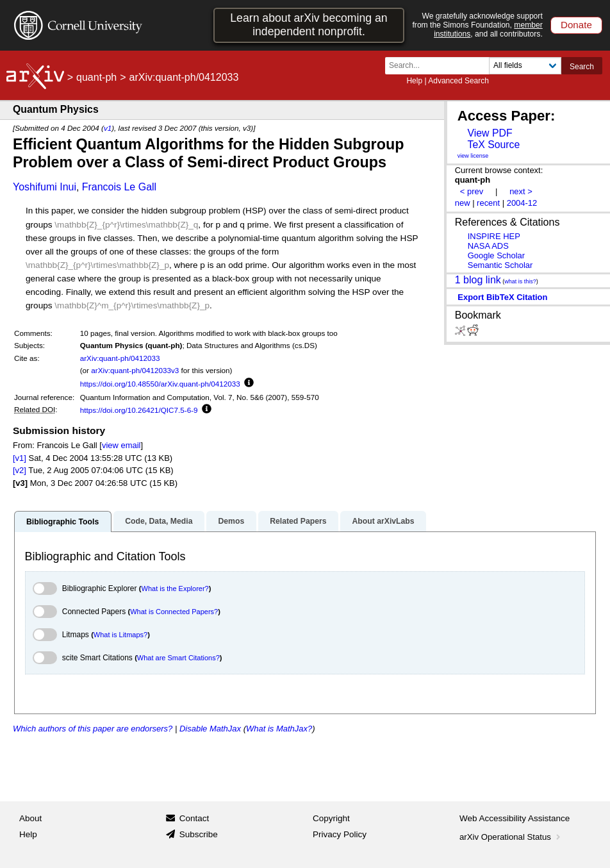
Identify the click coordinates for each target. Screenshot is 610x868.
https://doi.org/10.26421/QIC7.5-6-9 (139, 410)
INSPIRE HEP (494, 236)
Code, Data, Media (159, 521)
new (463, 203)
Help (414, 81)
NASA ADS (488, 246)
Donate (576, 25)
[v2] (20, 470)
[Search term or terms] (441, 66)
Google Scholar (496, 255)
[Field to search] (525, 66)
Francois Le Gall (120, 187)
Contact (194, 818)
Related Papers (298, 521)
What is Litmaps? (120, 635)
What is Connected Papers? (174, 612)
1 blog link (478, 280)
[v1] (20, 458)
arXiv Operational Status (511, 837)
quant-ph (96, 77)
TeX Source (493, 145)
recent (488, 203)
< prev (472, 191)
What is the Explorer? (175, 588)
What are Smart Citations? (178, 658)
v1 (108, 128)
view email (121, 445)
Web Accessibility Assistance (515, 818)
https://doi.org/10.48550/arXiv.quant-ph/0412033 (160, 384)
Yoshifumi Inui (45, 187)
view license (473, 156)
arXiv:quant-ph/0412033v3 (135, 370)
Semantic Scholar (500, 265)
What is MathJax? (279, 729)
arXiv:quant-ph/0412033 (120, 358)
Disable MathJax (210, 729)
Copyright (331, 818)
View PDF (490, 133)
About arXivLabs (383, 521)
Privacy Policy (340, 834)
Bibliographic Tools (62, 522)
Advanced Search (458, 81)
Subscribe (199, 834)
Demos (231, 521)
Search (582, 67)
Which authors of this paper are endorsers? (93, 729)
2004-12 (522, 203)
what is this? (520, 281)
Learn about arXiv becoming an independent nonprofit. (309, 25)
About (30, 818)
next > (521, 191)
